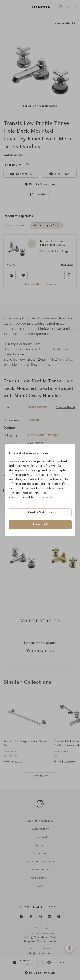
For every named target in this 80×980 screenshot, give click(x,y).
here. (49, 497)
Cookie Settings (40, 512)
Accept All (40, 524)
